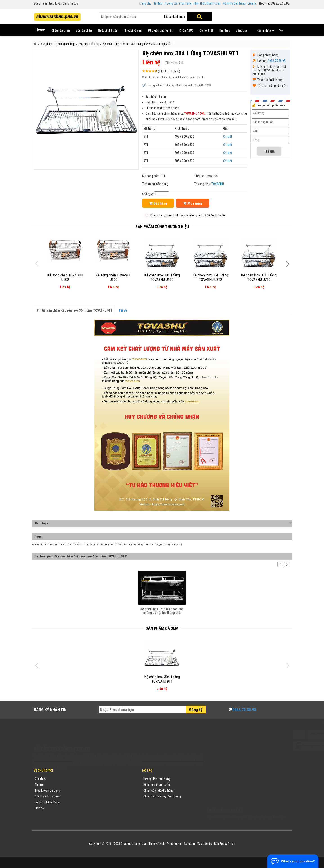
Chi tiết (228, 137)
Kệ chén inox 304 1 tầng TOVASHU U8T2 (210, 277)
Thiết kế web (157, 844)
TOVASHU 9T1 (94, 545)
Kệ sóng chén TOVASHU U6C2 (114, 277)
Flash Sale (85, 814)
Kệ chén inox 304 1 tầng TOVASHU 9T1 (162, 679)
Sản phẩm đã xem (162, 628)
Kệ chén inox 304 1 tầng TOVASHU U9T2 (162, 277)
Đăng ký (196, 710)
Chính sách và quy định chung (162, 796)
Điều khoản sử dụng (47, 791)
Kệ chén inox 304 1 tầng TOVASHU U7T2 (259, 277)
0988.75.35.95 (277, 61)
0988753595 (221, 786)
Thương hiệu (86, 779)
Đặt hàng (158, 203)
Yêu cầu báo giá (88, 791)
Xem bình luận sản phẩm (183, 77)
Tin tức (158, 3)
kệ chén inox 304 (132, 545)
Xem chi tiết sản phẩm (155, 77)
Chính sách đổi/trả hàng (158, 791)
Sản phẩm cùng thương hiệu (162, 227)
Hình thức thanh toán (207, 3)
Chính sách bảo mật (48, 796)
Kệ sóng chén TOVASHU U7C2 (65, 277)
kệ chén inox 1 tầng (150, 545)
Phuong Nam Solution (181, 844)
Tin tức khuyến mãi (90, 785)
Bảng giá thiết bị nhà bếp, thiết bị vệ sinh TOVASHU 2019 (179, 85)
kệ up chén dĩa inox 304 (171, 545)
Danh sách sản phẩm (92, 802)
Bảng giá (241, 30)
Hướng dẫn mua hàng (178, 3)
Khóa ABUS (187, 30)
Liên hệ (252, 3)
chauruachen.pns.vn (233, 791)
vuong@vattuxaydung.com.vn (235, 797)
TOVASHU (218, 184)
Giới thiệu (41, 779)
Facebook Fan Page (47, 802)
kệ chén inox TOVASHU (112, 545)
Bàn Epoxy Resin (225, 844)
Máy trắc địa (205, 844)
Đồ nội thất (206, 30)
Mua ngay (193, 203)
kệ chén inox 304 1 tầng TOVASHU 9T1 (68, 545)
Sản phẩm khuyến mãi (92, 808)
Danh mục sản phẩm (91, 796)
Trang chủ (145, 3)
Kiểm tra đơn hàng (234, 3)
